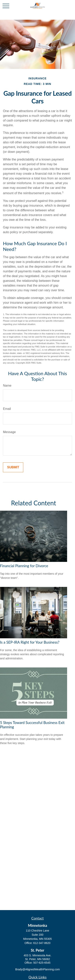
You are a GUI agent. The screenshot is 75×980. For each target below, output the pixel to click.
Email (7, 409)
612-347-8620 (42, 943)
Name (7, 386)
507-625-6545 (42, 963)
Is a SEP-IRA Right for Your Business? (30, 642)
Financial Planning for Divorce (24, 566)
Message (9, 432)
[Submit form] (13, 467)
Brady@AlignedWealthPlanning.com (37, 969)
